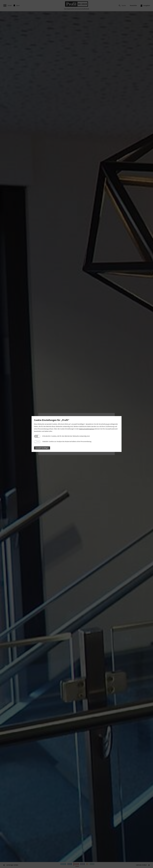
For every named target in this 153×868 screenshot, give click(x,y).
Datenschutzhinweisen (87, 429)
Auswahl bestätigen (42, 448)
